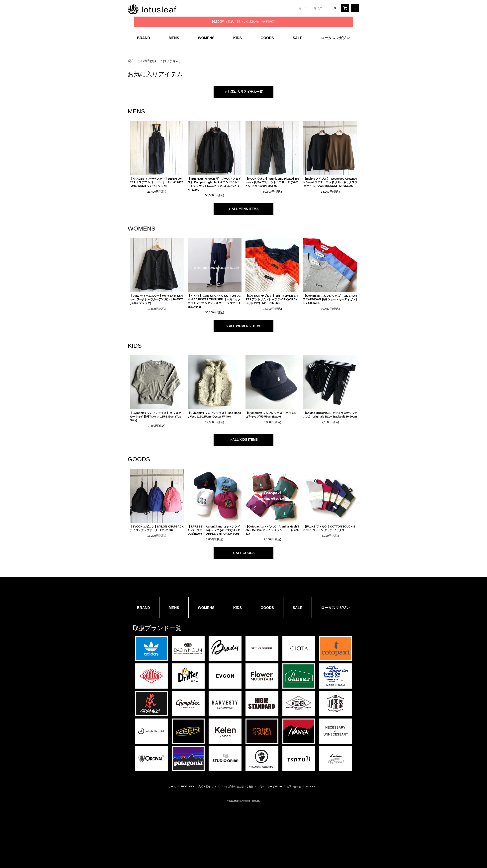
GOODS (267, 38)
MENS (174, 38)
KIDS (237, 38)
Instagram (311, 787)
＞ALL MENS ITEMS (244, 209)
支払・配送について (209, 787)
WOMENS (206, 38)
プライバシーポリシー (270, 787)
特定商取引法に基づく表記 (239, 787)
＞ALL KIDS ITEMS (244, 440)
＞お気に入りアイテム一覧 (243, 92)
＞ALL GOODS (244, 553)
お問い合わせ (294, 787)
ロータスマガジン (335, 38)
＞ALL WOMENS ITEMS (243, 326)
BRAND (143, 38)
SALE (297, 38)
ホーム (172, 787)
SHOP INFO (187, 787)
